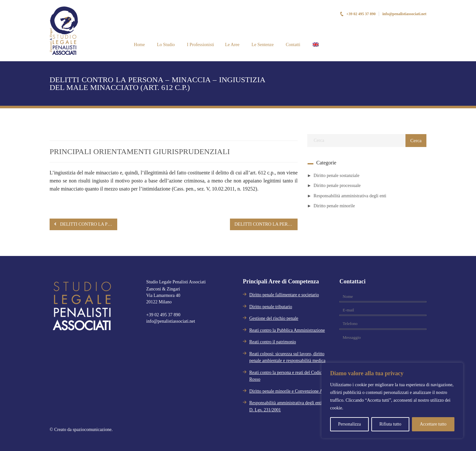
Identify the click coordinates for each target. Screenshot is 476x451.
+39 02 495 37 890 (358, 14)
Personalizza (350, 424)
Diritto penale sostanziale (337, 176)
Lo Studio (165, 45)
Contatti (293, 45)
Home (139, 45)
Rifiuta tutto (390, 424)
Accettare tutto (433, 424)
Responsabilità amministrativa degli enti (350, 196)
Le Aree (232, 45)
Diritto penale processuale (337, 186)
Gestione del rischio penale (274, 318)
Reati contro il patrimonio (273, 342)
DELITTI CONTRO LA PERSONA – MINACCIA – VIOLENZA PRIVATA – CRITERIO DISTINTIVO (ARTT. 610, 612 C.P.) (86, 224)
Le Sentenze (262, 45)
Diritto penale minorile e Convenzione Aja (288, 391)
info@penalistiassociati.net (404, 14)
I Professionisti (200, 45)
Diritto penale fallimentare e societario (284, 295)
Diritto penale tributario (271, 307)
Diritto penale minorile (334, 206)
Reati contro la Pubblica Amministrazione (287, 330)
